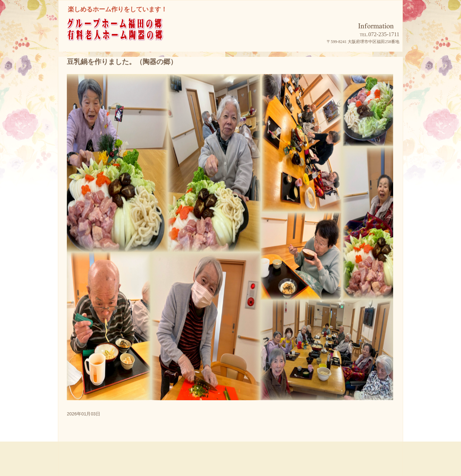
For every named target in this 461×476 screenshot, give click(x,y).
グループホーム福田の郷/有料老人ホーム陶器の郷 (127, 38)
